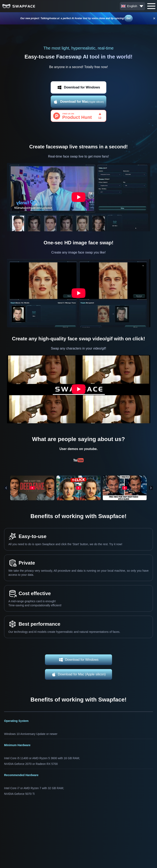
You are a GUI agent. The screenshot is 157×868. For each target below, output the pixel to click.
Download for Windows (79, 87)
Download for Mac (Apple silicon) (78, 674)
